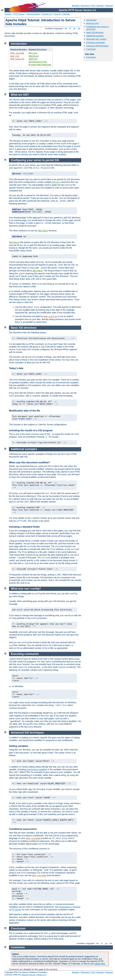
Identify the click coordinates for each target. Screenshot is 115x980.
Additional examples (95, 36)
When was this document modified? (29, 463)
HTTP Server (19, 14)
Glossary (100, 6)
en (66, 28)
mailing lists (100, 964)
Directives (85, 6)
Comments (91, 57)
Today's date (16, 368)
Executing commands (96, 42)
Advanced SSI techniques (97, 46)
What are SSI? (93, 23)
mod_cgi (15, 56)
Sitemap (109, 6)
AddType (33, 59)
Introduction (91, 20)
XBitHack (34, 56)
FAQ (93, 6)
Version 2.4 (47, 14)
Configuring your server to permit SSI (35, 160)
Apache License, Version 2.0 (34, 975)
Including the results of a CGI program (31, 430)
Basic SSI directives (95, 32)
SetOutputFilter (38, 62)
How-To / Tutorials (62, 14)
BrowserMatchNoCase (40, 65)
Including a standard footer (24, 527)
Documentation (33, 14)
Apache (8, 14)
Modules (76, 6)
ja (74, 28)
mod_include (17, 53)
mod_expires (17, 59)
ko (79, 28)
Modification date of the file (24, 411)
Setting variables (19, 746)
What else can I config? (96, 39)
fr (70, 28)
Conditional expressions (23, 829)
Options (33, 53)
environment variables (37, 769)
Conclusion (91, 49)
